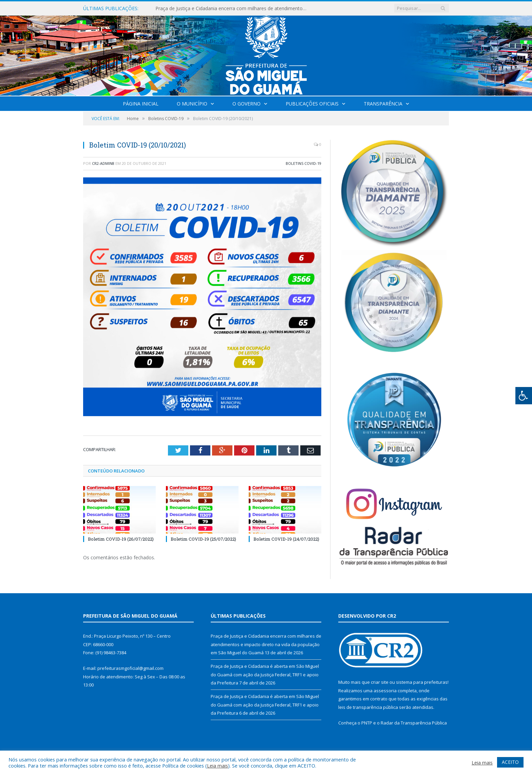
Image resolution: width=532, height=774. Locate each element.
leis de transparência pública (368, 707)
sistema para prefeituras (422, 682)
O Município (192, 104)
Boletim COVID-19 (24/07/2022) (286, 539)
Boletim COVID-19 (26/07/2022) (121, 539)
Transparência (383, 104)
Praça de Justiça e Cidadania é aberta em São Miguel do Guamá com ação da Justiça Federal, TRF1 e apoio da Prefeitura (265, 674)
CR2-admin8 (103, 163)
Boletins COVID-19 (303, 163)
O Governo (246, 104)
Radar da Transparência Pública (414, 723)
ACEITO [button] (510, 762)
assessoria (385, 691)
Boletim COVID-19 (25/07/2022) (203, 539)
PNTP (367, 723)
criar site (380, 682)
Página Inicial (141, 104)
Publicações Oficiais (312, 104)
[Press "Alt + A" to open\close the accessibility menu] (524, 396)
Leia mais (217, 766)
